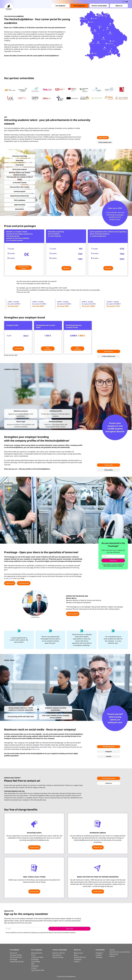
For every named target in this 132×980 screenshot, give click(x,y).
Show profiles (109, 470)
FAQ (33, 964)
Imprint (112, 956)
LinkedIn (109, 756)
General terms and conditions (120, 952)
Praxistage (14, 959)
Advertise (66, 268)
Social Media (36, 962)
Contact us (109, 783)
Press (76, 955)
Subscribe (113, 561)
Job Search (14, 953)
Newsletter (35, 966)
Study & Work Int (80, 957)
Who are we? (78, 953)
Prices (33, 955)
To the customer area (105, 142)
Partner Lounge (58, 957)
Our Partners (57, 955)
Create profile (18, 349)
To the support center (109, 778)
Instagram (109, 752)
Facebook (99, 957)
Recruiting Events (16, 957)
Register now (10, 583)
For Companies (80, 6)
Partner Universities (99, 6)
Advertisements (37, 953)
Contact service (34, 847)
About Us (119, 6)
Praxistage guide (24, 583)
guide (11, 578)
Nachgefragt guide (109, 747)
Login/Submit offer (38, 970)
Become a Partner (59, 953)
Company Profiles (16, 955)
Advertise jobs (103, 138)
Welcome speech (73, 614)
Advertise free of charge (24, 268)
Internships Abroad (17, 962)
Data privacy (114, 954)
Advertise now (98, 847)
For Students (60, 6)
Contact (34, 968)
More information (48, 349)
